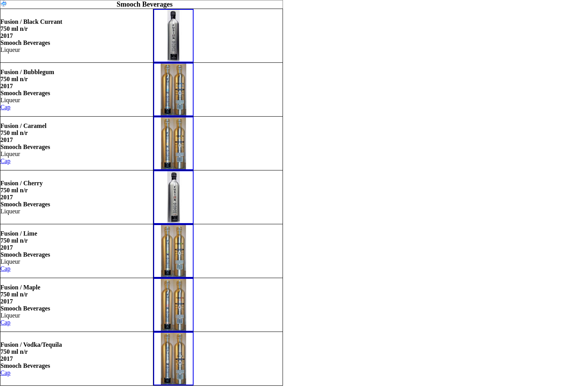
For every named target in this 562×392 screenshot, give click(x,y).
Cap (5, 107)
